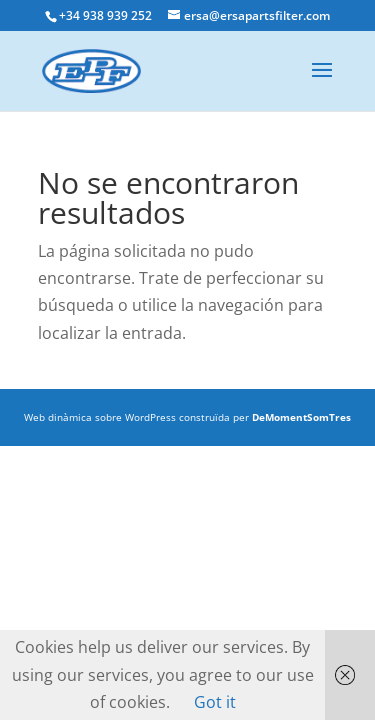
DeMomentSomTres (301, 417)
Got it (215, 702)
